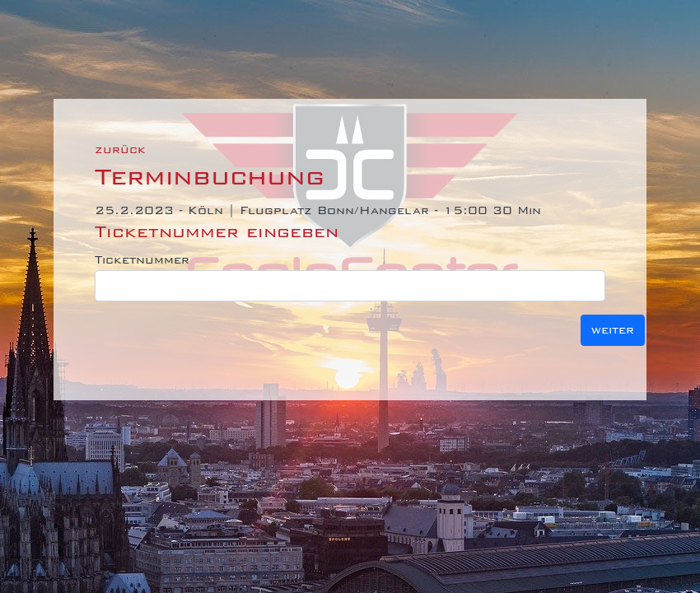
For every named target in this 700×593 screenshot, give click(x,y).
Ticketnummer (142, 260)
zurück (120, 149)
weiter (613, 330)
